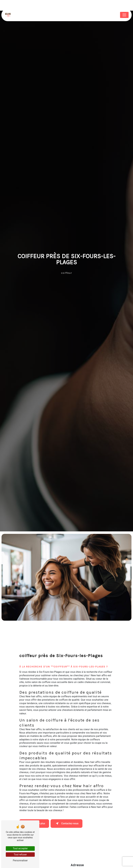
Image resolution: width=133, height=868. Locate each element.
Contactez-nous (66, 824)
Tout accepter (20, 848)
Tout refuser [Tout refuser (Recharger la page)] (20, 855)
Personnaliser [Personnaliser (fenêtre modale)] (20, 860)
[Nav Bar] (124, 15)
